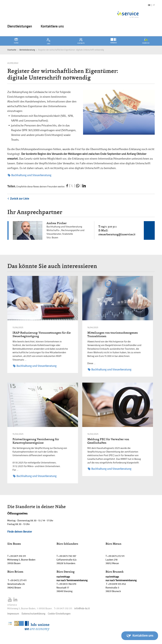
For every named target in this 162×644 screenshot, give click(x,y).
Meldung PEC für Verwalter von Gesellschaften (108, 441)
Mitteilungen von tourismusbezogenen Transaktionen (113, 334)
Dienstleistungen (20, 27)
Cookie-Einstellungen (59, 614)
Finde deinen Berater (20, 532)
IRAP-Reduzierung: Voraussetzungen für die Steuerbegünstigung (42, 334)
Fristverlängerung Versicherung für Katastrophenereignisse (36, 441)
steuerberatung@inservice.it (117, 234)
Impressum (13, 614)
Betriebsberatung (27, 50)
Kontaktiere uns (52, 27)
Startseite (12, 50)
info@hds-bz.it (82, 609)
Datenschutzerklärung (33, 614)
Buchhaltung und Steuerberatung (30, 175)
